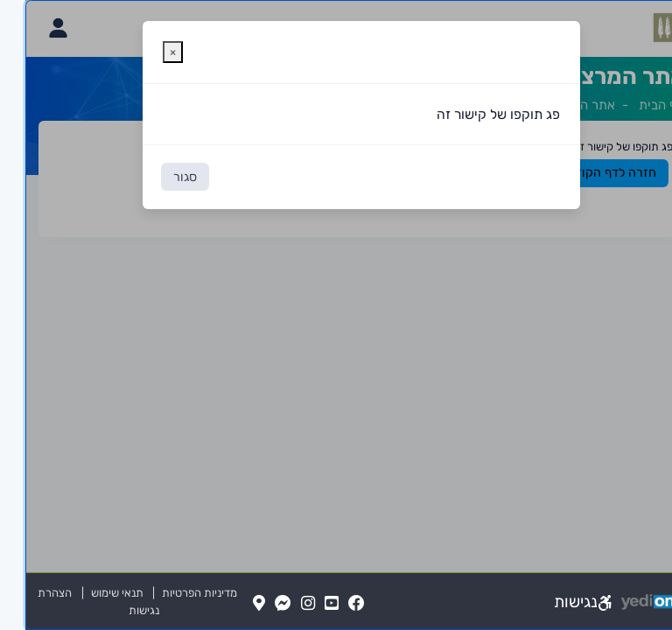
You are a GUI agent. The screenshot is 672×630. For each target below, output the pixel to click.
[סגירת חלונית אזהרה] (147, 52)
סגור (160, 177)
